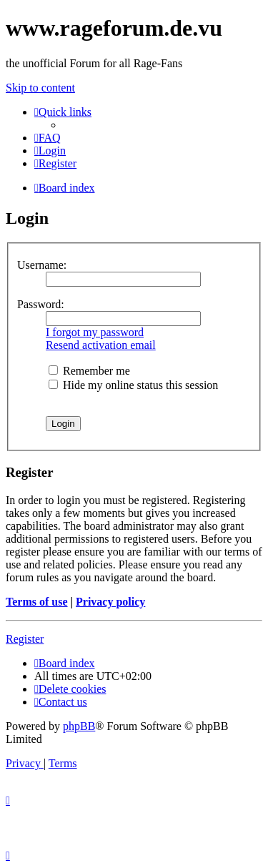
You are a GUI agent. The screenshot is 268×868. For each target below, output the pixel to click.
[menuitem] (48, 138)
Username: (42, 265)
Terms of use (37, 602)
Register (25, 639)
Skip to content (40, 88)
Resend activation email (101, 345)
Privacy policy (110, 602)
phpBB (79, 726)
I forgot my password (95, 332)
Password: (41, 304)
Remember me (89, 371)
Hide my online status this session (133, 385)
